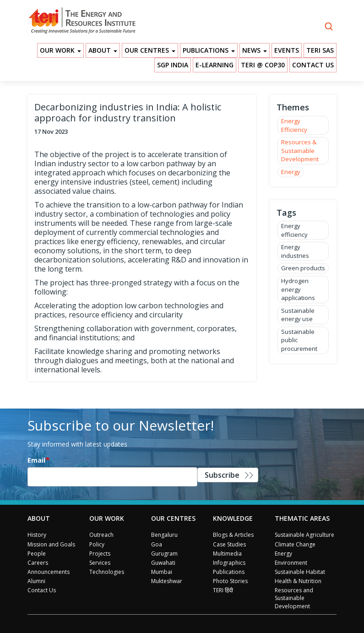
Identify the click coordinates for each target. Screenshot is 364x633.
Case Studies (229, 544)
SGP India (173, 65)
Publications (209, 50)
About (103, 50)
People (37, 554)
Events (287, 50)
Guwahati (163, 563)
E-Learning (215, 65)
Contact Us (313, 65)
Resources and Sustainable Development (294, 598)
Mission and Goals (51, 544)
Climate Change (295, 544)
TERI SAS (320, 50)
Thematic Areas (302, 518)
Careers (38, 563)
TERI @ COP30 (263, 65)
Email (36, 460)
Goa (157, 544)
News (255, 50)
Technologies (107, 572)
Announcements (49, 572)
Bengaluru (164, 535)
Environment (291, 563)
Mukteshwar (167, 581)
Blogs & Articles (233, 535)
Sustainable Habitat (300, 572)
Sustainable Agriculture (304, 535)
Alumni (36, 581)
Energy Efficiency (294, 125)
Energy (291, 172)
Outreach (101, 535)
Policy (97, 544)
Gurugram (164, 554)
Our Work (60, 50)
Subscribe (222, 475)
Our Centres (150, 50)
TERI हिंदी (223, 590)
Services (100, 563)
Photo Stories (230, 581)
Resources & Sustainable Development (300, 150)
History (37, 535)
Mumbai (162, 572)
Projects (100, 554)
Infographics (229, 563)
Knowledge (233, 518)
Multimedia (227, 554)
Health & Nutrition (298, 581)
